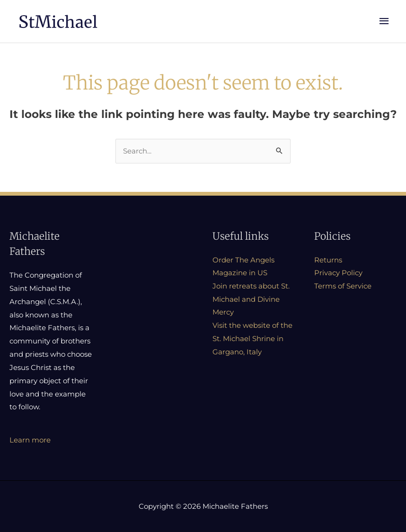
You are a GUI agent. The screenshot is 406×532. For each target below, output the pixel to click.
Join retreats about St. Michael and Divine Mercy (251, 300)
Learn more (30, 441)
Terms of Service (343, 287)
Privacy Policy (338, 274)
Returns (328, 261)
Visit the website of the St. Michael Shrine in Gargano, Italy (252, 340)
